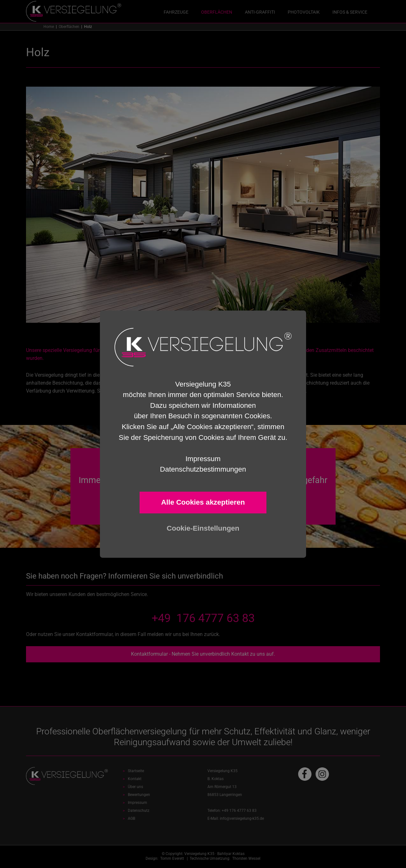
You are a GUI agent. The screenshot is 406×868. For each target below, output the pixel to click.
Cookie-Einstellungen (203, 528)
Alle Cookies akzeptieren (203, 503)
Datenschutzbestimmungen (203, 470)
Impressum (203, 459)
